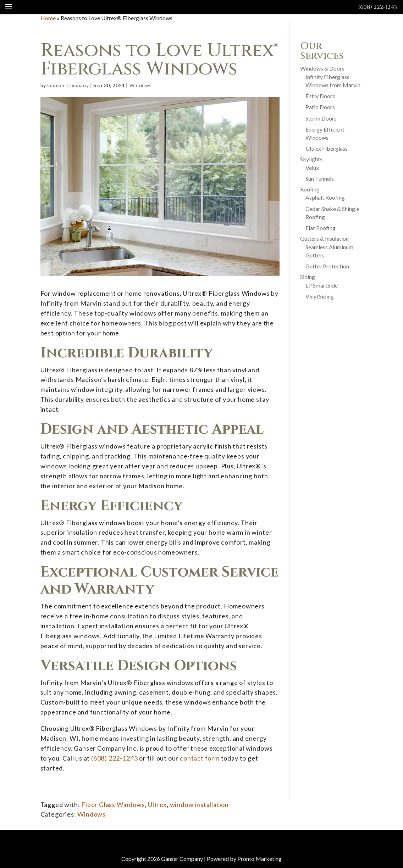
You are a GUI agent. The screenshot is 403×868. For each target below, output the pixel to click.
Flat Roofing (321, 228)
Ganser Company (68, 85)
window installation (199, 805)
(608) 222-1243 (378, 7)
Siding (308, 277)
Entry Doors (320, 96)
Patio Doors (320, 107)
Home (48, 18)
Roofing (310, 189)
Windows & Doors (322, 68)
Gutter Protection (327, 266)
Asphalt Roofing (325, 197)
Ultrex (157, 805)
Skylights (311, 159)
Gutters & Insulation (324, 238)
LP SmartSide (322, 285)
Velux (312, 168)
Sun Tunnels (320, 179)
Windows (141, 85)
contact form (200, 758)
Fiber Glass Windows (113, 805)
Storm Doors (321, 118)
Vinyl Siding (320, 296)
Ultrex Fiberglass (327, 148)
